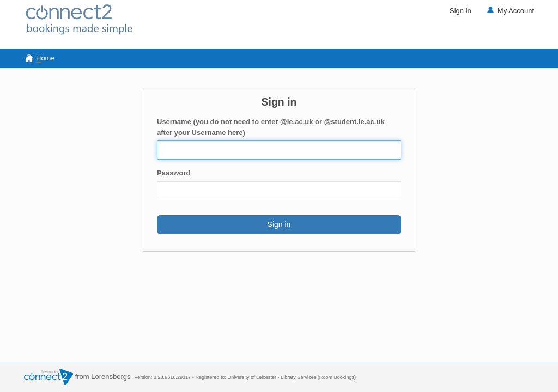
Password (174, 173)
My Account (510, 11)
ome (40, 58)
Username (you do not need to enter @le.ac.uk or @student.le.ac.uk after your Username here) (271, 127)
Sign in (460, 11)
